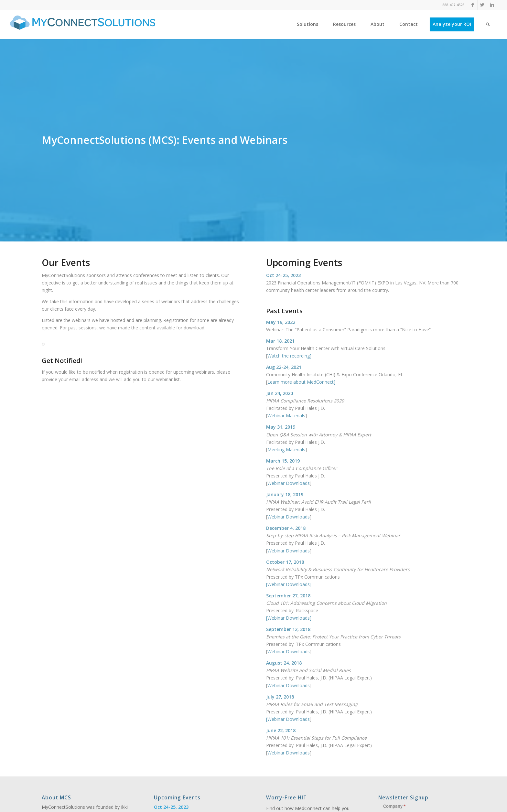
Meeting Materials (286, 449)
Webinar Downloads (289, 483)
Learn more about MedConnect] (301, 382)
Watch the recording (289, 356)
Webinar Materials (286, 416)
